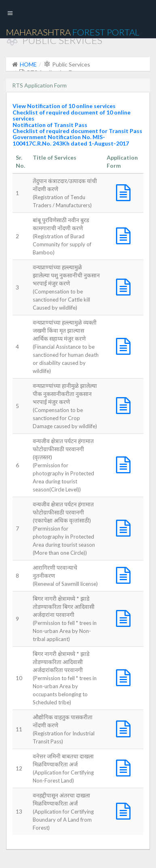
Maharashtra (73, 32)
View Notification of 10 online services (64, 106)
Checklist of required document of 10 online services (72, 115)
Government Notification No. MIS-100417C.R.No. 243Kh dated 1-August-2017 (71, 140)
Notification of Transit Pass (50, 125)
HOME (28, 64)
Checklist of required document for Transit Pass (77, 131)
